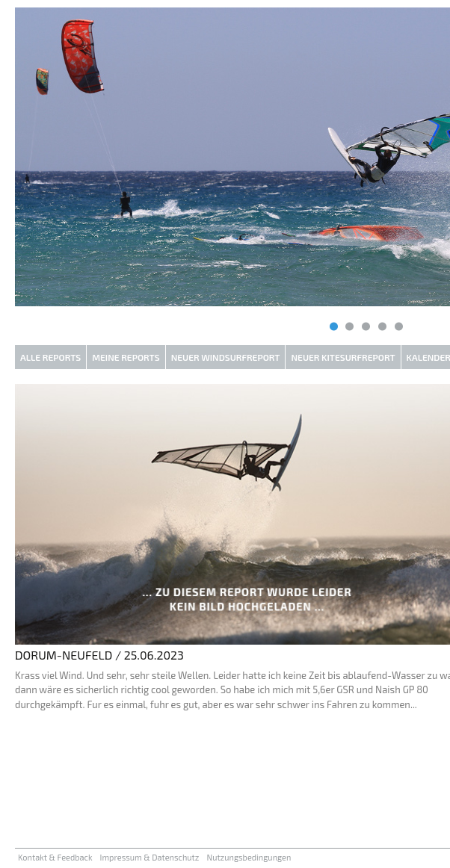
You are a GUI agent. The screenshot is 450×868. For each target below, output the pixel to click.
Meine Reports (126, 357)
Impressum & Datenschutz (150, 857)
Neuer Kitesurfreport (343, 357)
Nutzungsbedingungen (249, 857)
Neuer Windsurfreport (226, 357)
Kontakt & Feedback (55, 857)
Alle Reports (50, 357)
